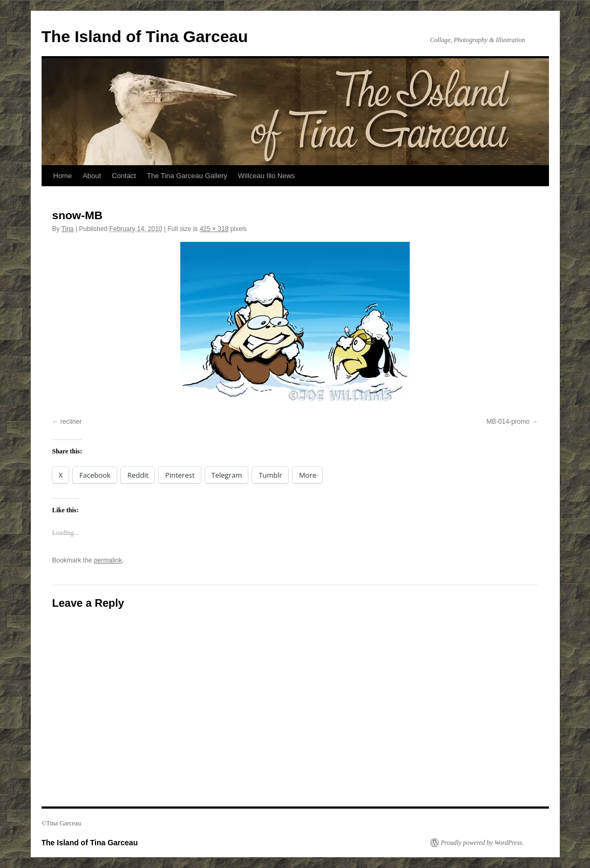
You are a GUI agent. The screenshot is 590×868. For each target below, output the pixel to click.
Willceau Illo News (266, 176)
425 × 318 (214, 229)
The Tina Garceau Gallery (187, 176)
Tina (68, 229)
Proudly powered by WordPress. (483, 843)
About (92, 176)
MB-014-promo (508, 422)
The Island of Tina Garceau (145, 36)
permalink (108, 560)
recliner (71, 422)
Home (63, 176)
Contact (124, 176)
